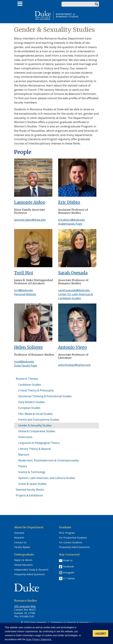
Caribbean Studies (30, 385)
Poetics (23, 466)
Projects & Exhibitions (29, 495)
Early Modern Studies (32, 402)
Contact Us (20, 542)
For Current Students (71, 542)
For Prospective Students (73, 538)
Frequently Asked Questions (74, 547)
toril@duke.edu (24, 290)
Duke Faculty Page (26, 366)
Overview (19, 533)
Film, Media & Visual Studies (35, 414)
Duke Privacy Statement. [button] (39, 639)
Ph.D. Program (67, 533)
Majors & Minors (23, 560)
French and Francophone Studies (39, 420)
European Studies (29, 408)
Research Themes (27, 379)
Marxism (24, 455)
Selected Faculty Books (30, 490)
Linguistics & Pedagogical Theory (39, 443)
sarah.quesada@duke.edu (74, 290)
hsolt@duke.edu (24, 362)
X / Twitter (69, 579)
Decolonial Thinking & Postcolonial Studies (45, 396)
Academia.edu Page (70, 224)
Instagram (69, 572)
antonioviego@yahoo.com (74, 365)
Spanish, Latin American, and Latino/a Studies (47, 478)
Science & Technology (32, 472)
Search (96, 4)
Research (19, 538)
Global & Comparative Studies (37, 431)
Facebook (68, 566)
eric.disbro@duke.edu (71, 220)
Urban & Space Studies (32, 484)
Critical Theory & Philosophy (36, 390)
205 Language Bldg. (25, 606)
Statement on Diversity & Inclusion (70, 622)
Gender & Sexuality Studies (35, 425)
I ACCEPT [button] (100, 633)
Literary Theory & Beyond (34, 449)
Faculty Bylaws (22, 547)
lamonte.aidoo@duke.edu (30, 220)
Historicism (25, 437)
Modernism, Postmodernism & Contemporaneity (49, 460)
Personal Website (25, 294)
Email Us (68, 560)
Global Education (23, 565)
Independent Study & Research (31, 570)
